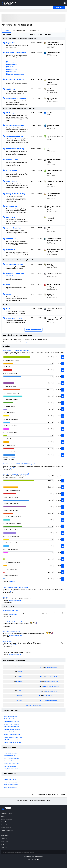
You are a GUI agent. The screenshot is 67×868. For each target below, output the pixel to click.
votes (59, 357)
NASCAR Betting (12, 239)
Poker (8, 285)
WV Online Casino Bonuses (12, 727)
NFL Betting (10, 113)
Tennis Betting (11, 206)
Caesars (19, 676)
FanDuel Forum (13, 64)
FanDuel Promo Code (51, 672)
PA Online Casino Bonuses (11, 724)
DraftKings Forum (13, 62)
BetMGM (19, 667)
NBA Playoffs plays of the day (11, 631)
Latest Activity (34, 30)
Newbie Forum (11, 89)
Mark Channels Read (33, 330)
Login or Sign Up (59, 7)
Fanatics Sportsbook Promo (51, 686)
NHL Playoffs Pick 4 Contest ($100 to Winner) (16, 350)
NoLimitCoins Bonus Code (11, 764)
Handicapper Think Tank (15, 79)
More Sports (11, 250)
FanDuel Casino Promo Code (12, 735)
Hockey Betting (12, 170)
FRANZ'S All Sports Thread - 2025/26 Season (16, 588)
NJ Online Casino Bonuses (11, 721)
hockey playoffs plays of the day (12, 621)
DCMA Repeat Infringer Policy (46, 795)
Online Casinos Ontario (11, 787)
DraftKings (19, 681)
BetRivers (19, 700)
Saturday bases (8, 641)
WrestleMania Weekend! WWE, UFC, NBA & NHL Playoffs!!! (19, 464)
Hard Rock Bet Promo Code (51, 696)
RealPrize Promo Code (10, 766)
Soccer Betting (12, 181)
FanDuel (19, 672)
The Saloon (10, 309)
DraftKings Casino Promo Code (13, 737)
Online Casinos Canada (11, 785)
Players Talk (10, 43)
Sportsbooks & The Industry (16, 53)
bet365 (19, 691)
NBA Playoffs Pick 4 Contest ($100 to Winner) (16, 474)
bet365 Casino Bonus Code (12, 740)
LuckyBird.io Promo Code (11, 769)
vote (60, 559)
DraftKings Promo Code (51, 682)
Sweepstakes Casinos (10, 753)
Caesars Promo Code (51, 677)
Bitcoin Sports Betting (14, 318)
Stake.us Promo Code (10, 756)
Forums (6, 30)
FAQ (33, 795)
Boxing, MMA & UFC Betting (16, 194)
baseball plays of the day (10, 611)
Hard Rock (19, 696)
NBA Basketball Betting (14, 136)
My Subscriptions (19, 30)
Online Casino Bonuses (11, 716)
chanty (25, 342)
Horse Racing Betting (14, 228)
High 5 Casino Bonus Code (11, 758)
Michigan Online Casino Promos (13, 719)
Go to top (61, 795)
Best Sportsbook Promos (34, 705)
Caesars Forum (13, 69)
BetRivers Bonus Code (51, 701)
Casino (9, 294)
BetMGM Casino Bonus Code (12, 729)
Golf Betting (11, 217)
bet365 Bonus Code (51, 691)
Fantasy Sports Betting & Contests (15, 274)
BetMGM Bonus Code (51, 667)
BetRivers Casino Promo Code (12, 742)
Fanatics (19, 686)
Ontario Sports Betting (10, 782)
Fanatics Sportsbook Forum (16, 74)
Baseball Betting (12, 160)
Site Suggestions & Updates (16, 98)
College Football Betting (15, 125)
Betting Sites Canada (10, 779)
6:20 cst (5, 597)
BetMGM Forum (13, 67)
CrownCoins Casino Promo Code (13, 761)
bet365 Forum (12, 72)
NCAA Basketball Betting (15, 149)
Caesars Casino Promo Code (12, 732)
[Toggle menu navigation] (65, 3)
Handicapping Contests (15, 264)
